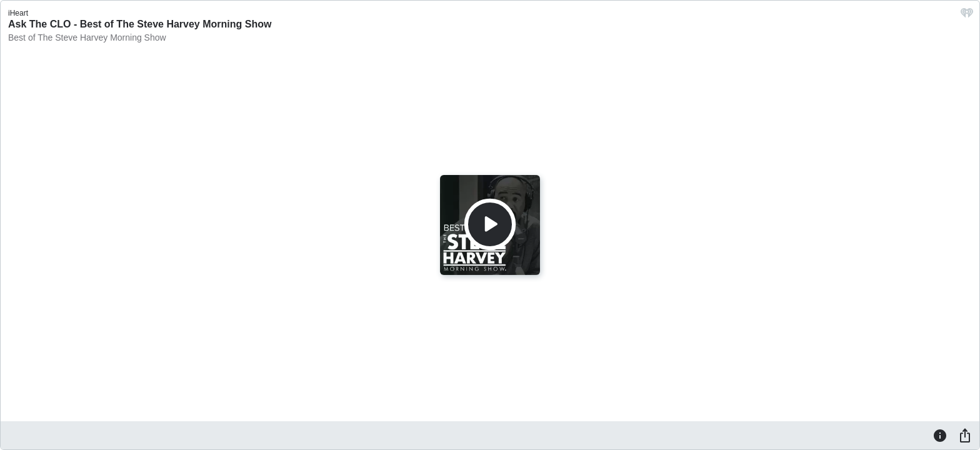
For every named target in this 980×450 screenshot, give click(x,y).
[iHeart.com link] (967, 16)
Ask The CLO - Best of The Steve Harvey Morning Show (140, 24)
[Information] (940, 435)
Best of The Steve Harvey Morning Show (87, 37)
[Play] (490, 224)
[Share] (965, 435)
